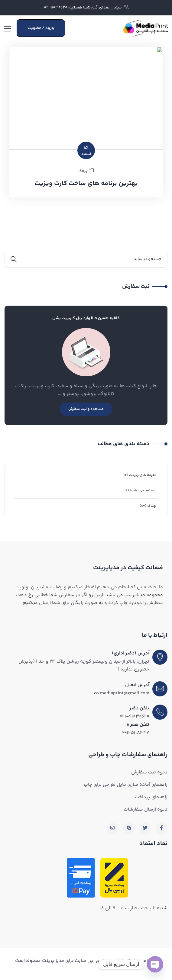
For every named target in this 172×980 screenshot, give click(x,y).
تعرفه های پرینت (142, 475)
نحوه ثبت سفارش (149, 772)
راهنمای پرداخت (151, 797)
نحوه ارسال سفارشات (146, 810)
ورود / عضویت (41, 28)
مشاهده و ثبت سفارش (86, 409)
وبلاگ (151, 506)
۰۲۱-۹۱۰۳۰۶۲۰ (134, 717)
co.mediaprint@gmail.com (122, 693)
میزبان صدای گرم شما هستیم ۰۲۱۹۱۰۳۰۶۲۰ (86, 8)
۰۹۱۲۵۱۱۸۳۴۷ (135, 733)
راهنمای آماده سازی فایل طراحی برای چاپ (126, 785)
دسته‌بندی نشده (143, 491)
